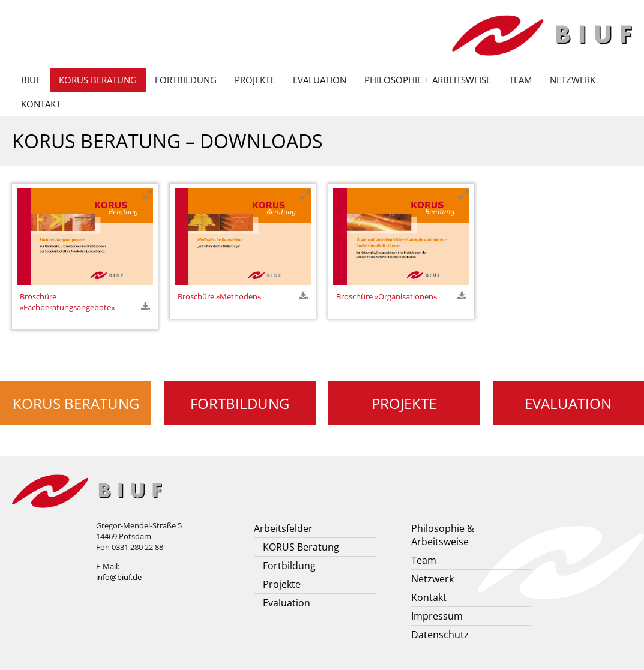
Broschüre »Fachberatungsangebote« (67, 302)
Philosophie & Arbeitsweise (443, 535)
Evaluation (320, 80)
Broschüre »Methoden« (219, 296)
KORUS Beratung (98, 80)
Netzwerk (573, 80)
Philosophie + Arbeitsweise (428, 80)
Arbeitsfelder (283, 528)
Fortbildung (186, 80)
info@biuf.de (119, 577)
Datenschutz (440, 635)
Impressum (437, 616)
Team (520, 80)
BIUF (31, 80)
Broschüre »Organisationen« (387, 296)
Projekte (255, 80)
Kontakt (41, 104)
